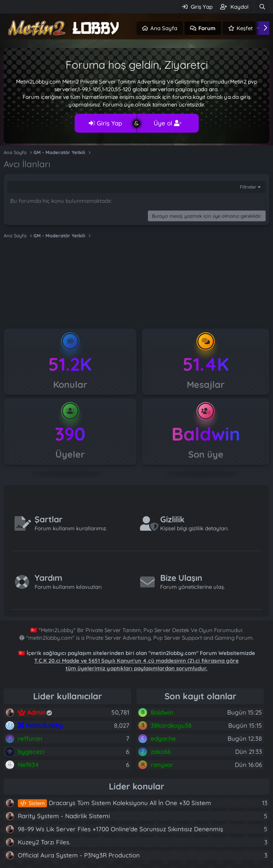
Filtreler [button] (248, 187)
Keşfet (245, 28)
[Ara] (262, 7)
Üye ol (168, 123)
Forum (207, 28)
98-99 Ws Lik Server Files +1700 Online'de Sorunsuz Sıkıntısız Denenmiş (120, 829)
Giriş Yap (105, 123)
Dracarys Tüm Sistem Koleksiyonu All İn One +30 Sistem (114, 803)
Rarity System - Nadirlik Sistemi (64, 816)
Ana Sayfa (164, 28)
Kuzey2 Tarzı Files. (44, 842)
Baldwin (206, 434)
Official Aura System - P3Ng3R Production (79, 855)
